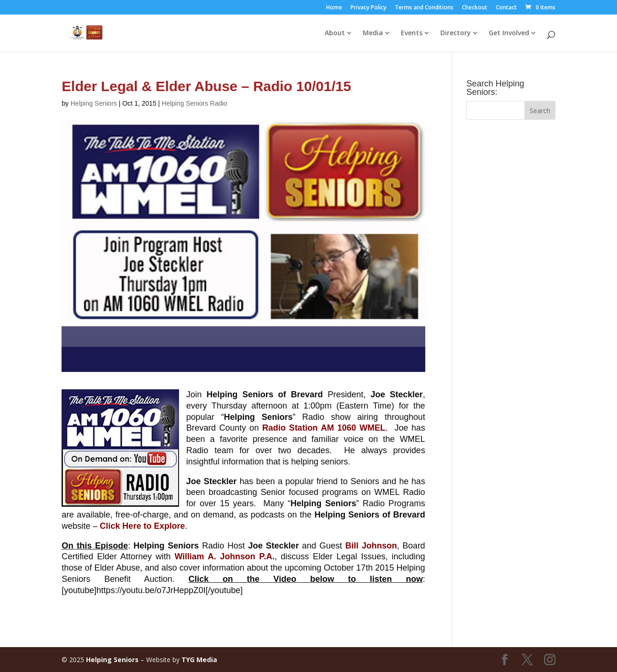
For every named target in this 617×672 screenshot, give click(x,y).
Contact (506, 8)
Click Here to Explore (142, 526)
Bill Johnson (371, 546)
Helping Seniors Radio (194, 103)
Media (373, 33)
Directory (456, 33)
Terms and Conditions (424, 8)
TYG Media (199, 660)
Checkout (475, 8)
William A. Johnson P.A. (224, 556)
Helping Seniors (94, 103)
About (335, 33)
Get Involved (509, 33)
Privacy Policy (368, 8)
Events (412, 33)
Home (334, 8)
